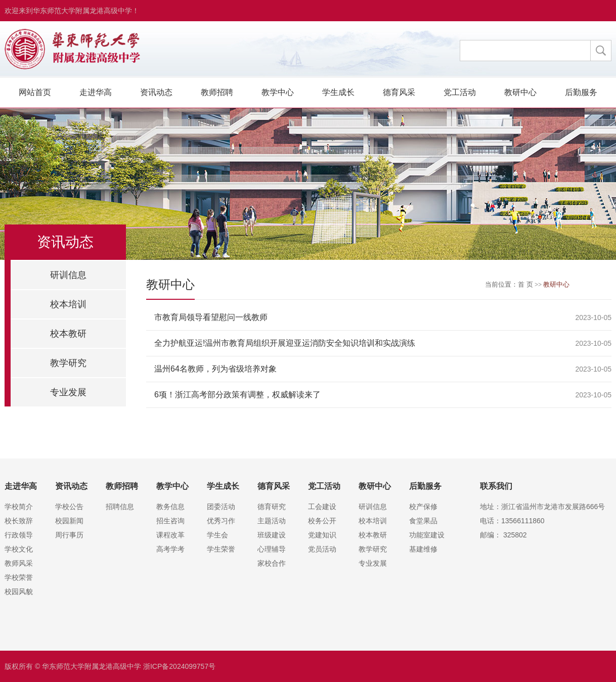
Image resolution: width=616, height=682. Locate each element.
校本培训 (68, 304)
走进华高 (96, 92)
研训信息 (68, 275)
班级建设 (272, 535)
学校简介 (19, 507)
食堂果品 (423, 521)
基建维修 (423, 549)
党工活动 (460, 92)
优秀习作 (221, 521)
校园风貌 (19, 592)
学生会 (217, 535)
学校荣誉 (19, 577)
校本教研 (68, 334)
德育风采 (399, 92)
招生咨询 (170, 521)
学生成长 (338, 92)
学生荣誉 (221, 549)
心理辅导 (272, 549)
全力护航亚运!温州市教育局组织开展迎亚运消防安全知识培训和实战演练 (285, 343)
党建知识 (322, 535)
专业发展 (68, 392)
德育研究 (272, 507)
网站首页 (35, 92)
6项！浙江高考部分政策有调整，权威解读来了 (237, 395)
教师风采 (19, 563)
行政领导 (19, 535)
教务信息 (170, 507)
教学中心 (278, 92)
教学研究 (68, 363)
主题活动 (272, 521)
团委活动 (221, 507)
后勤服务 (581, 92)
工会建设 (322, 507)
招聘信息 (120, 507)
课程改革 (170, 535)
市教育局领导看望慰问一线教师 (211, 317)
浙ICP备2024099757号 (179, 666)
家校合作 (272, 563)
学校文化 (19, 549)
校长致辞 (19, 521)
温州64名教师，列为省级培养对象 (215, 369)
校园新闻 (69, 521)
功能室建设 (427, 535)
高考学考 (170, 549)
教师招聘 (217, 92)
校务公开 (322, 521)
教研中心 (520, 92)
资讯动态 (156, 92)
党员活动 (322, 549)
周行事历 (69, 535)
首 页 (525, 284)
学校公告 (69, 507)
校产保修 (423, 507)
